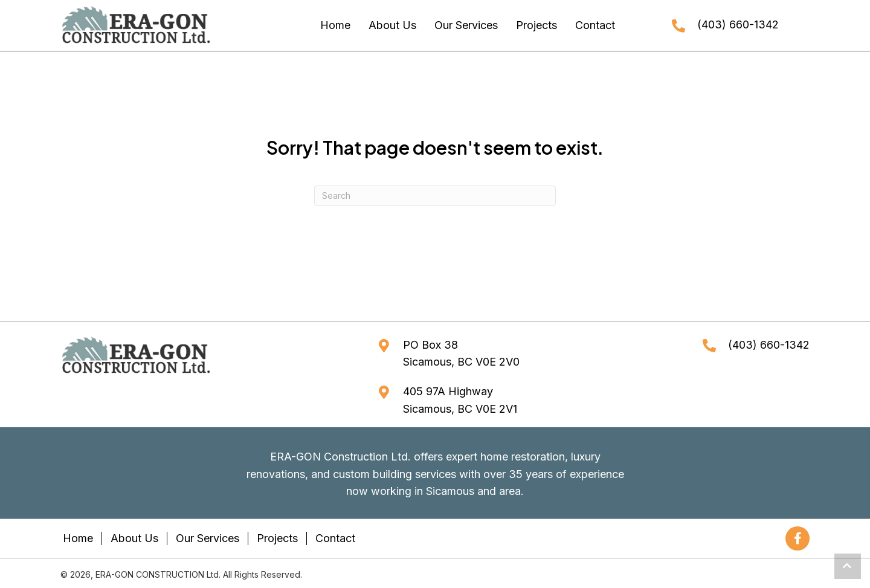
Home (78, 538)
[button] (797, 538)
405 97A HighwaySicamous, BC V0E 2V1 (460, 400)
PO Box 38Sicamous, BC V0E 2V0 (461, 354)
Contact (335, 538)
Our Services (208, 538)
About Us (134, 538)
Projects (277, 538)
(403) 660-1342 (738, 24)
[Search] (435, 196)
